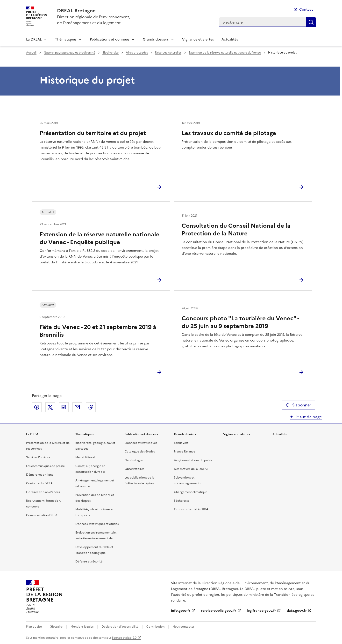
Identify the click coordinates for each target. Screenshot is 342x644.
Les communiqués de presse (45, 466)
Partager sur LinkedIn (64, 407)
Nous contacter (183, 627)
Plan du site (34, 627)
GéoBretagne (134, 460)
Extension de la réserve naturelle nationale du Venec (225, 53)
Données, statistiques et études (97, 524)
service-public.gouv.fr (219, 611)
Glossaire (56, 627)
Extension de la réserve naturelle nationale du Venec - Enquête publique (100, 238)
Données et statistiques (141, 443)
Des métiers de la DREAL (191, 469)
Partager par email (77, 407)
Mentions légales (82, 627)
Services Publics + (38, 457)
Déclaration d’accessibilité (120, 627)
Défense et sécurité (89, 562)
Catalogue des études (140, 452)
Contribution (155, 627)
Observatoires (134, 469)
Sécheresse (182, 501)
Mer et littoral (85, 457)
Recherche (311, 22)
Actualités (230, 39)
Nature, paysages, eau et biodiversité (69, 53)
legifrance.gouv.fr (261, 611)
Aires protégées (137, 53)
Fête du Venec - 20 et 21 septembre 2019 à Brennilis (98, 331)
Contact (306, 10)
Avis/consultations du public (193, 460)
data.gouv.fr (297, 611)
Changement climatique (191, 492)
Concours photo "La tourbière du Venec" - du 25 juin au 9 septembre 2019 (240, 322)
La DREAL (34, 39)
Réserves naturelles (168, 53)
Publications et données (110, 39)
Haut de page (309, 417)
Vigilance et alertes (198, 39)
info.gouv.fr (181, 611)
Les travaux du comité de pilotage (229, 133)
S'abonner (298, 405)
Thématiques (66, 39)
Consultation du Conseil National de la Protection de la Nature (236, 230)
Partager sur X (50, 407)
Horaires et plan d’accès (43, 492)
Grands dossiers (156, 39)
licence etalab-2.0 (124, 638)
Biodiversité (110, 53)
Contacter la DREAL (40, 483)
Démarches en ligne (40, 475)
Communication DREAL (43, 515)
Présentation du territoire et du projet (93, 133)
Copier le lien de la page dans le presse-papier (91, 407)
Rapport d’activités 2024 (191, 509)
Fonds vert (181, 443)
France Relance (185, 452)
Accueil (31, 53)
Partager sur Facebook (37, 407)
